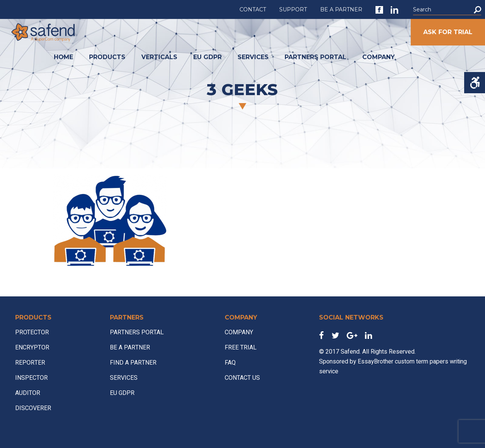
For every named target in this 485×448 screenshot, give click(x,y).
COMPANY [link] (379, 57)
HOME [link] (63, 57)
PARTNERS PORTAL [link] (315, 57)
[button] (477, 10)
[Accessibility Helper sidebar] (475, 83)
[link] (379, 10)
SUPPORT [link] (293, 9)
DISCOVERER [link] (33, 408)
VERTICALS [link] (159, 57)
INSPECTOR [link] (31, 378)
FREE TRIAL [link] (241, 348)
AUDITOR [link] (28, 393)
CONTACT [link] (253, 9)
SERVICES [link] (253, 57)
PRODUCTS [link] (107, 57)
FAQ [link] (230, 363)
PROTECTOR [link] (32, 332)
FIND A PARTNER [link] (133, 363)
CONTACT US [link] (242, 378)
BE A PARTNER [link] (341, 9)
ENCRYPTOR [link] (32, 348)
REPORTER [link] (30, 363)
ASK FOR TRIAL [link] (448, 32)
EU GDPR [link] (207, 57)
